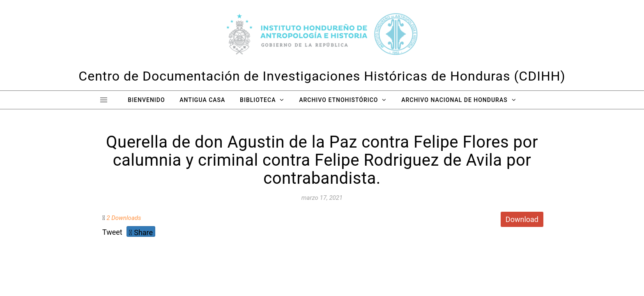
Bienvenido (146, 100)
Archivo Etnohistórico (338, 100)
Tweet (112, 232)
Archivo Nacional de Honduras (454, 100)
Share (141, 232)
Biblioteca (258, 100)
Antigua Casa (202, 100)
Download (522, 219)
